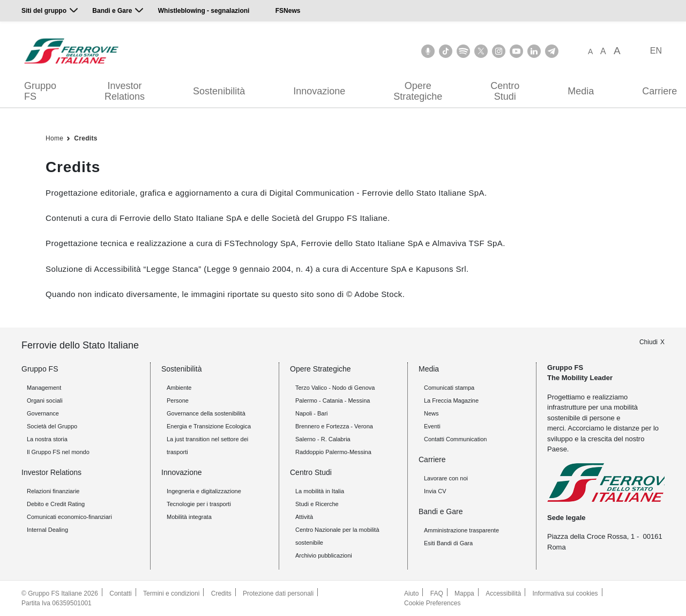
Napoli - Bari (312, 413)
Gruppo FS (40, 91)
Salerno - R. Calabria (323, 439)
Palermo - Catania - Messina (333, 400)
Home (54, 138)
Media (581, 91)
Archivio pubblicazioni (324, 555)
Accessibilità (503, 593)
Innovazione (319, 91)
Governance (43, 413)
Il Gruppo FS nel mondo (58, 452)
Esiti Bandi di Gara (448, 543)
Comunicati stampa (449, 388)
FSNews (288, 11)
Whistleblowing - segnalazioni (204, 11)
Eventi (432, 426)
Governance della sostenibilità (206, 413)
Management (44, 388)
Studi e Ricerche (317, 504)
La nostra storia (47, 439)
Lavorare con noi (446, 478)
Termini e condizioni (171, 593)
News (431, 413)
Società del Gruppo (52, 426)
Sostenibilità (219, 91)
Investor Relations (125, 91)
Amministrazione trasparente (461, 530)
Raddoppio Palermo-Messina (333, 452)
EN (656, 51)
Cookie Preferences (432, 603)
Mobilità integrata (189, 517)
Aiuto (411, 593)
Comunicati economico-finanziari (69, 517)
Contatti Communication (455, 439)
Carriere (432, 459)
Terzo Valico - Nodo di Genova (335, 388)
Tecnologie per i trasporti (199, 504)
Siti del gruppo (44, 11)
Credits (85, 138)
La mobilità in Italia (320, 491)
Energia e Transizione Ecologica (209, 426)
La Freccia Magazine (451, 400)
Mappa (464, 593)
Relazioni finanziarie (53, 491)
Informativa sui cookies (565, 593)
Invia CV (435, 491)
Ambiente (179, 388)
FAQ (437, 593)
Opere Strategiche (418, 91)
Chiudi (648, 342)
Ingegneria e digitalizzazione (204, 491)
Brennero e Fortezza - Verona (334, 426)
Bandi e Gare (112, 11)
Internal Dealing (47, 530)
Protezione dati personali (278, 593)
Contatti (120, 593)
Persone (178, 400)
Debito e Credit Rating (56, 504)
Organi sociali (45, 400)
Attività (304, 517)
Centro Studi (505, 91)
